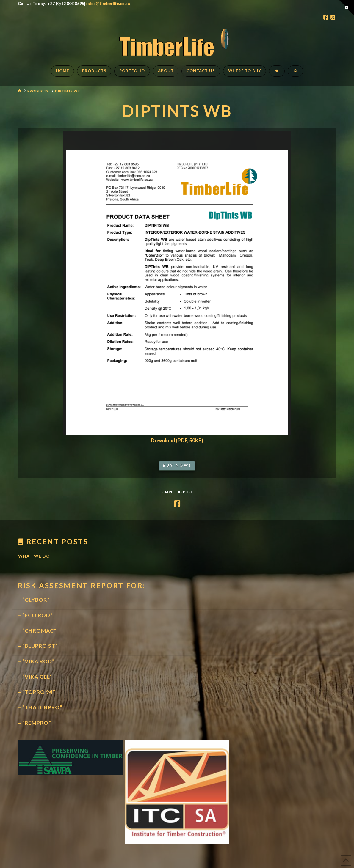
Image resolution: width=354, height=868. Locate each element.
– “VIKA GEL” (35, 677)
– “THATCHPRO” (40, 707)
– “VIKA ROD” (36, 661)
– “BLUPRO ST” (38, 646)
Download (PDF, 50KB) (177, 440)
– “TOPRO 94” (37, 692)
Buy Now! (177, 465)
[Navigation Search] (295, 74)
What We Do (34, 556)
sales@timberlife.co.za (108, 3)
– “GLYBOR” (34, 600)
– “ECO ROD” (36, 615)
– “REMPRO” (35, 723)
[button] (347, 8)
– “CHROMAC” (37, 631)
